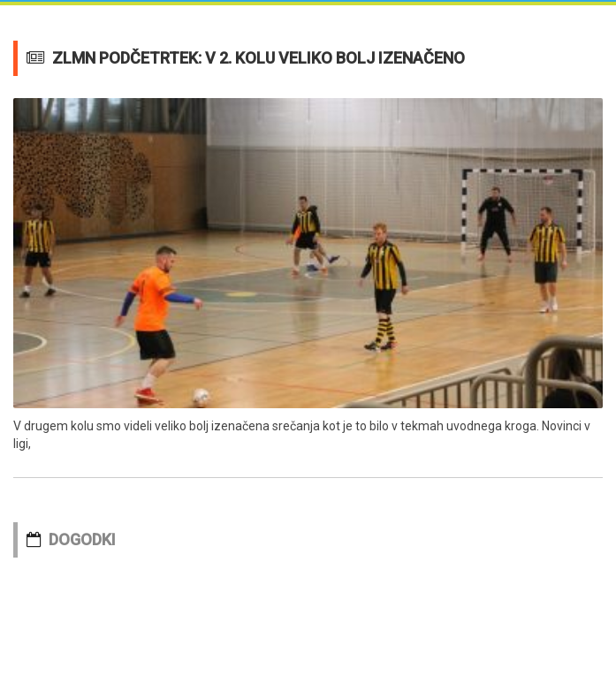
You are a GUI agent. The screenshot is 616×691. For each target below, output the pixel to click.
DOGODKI (82, 539)
